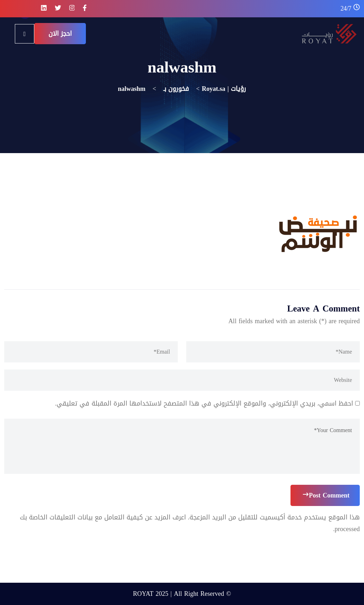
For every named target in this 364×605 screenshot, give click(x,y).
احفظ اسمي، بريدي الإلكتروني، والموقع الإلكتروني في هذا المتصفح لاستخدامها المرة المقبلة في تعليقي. (204, 403)
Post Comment (326, 495)
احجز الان (60, 34)
